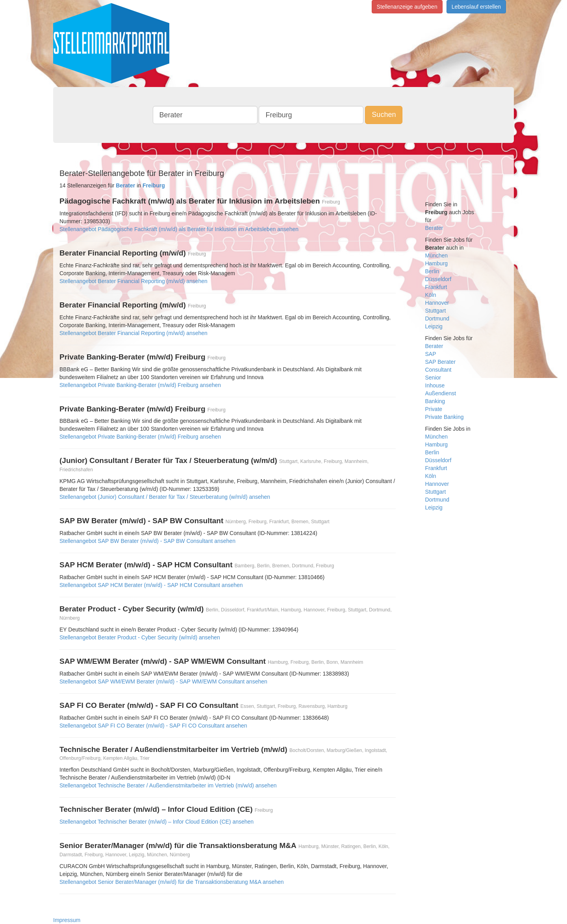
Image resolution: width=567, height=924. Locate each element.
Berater (434, 228)
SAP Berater (441, 362)
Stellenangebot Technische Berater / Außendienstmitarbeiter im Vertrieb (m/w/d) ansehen (168, 785)
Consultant (438, 370)
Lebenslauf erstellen (476, 7)
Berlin (432, 271)
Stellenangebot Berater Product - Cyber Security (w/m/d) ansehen (140, 637)
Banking (435, 401)
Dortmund (437, 318)
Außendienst (441, 393)
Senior (433, 378)
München (437, 256)
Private (434, 409)
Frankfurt (436, 287)
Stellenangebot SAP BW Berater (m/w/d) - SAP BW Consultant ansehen (147, 541)
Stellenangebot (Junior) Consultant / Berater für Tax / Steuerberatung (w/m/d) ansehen (165, 497)
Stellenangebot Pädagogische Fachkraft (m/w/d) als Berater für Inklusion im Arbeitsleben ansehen (179, 229)
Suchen (384, 115)
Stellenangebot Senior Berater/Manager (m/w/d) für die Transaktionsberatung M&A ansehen (172, 882)
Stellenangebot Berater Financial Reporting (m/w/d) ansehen (133, 281)
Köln (431, 295)
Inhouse (435, 385)
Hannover (437, 303)
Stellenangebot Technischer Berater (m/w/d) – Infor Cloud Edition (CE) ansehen (157, 822)
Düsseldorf (438, 279)
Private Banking (445, 417)
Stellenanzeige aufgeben (407, 7)
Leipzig (434, 326)
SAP (431, 354)
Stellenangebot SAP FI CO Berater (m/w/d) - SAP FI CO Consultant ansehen (153, 726)
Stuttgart (436, 311)
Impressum (67, 920)
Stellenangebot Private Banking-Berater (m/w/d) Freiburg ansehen (140, 385)
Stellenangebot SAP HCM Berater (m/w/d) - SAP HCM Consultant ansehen (151, 585)
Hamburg (437, 263)
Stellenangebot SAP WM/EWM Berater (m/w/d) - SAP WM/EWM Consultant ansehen (163, 681)
